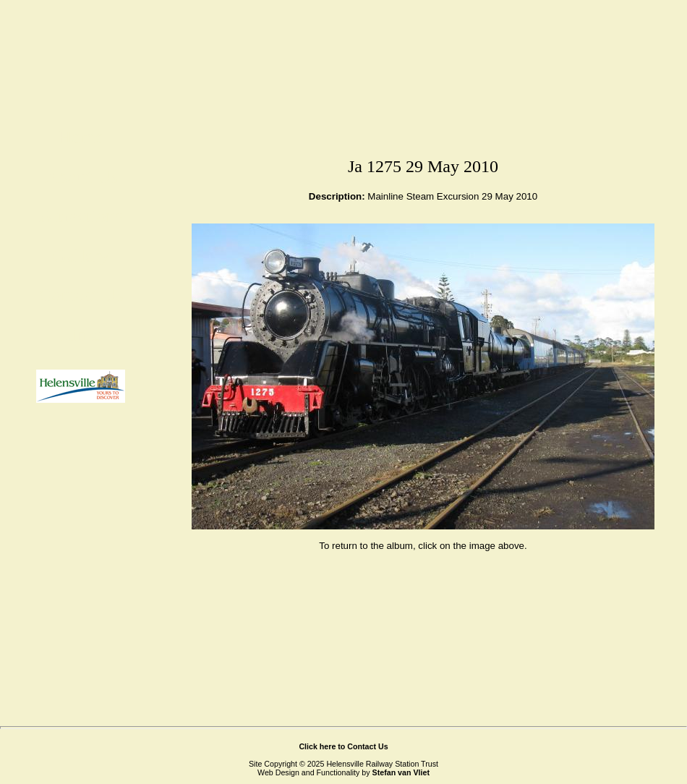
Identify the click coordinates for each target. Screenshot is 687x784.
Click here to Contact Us (343, 746)
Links (81, 335)
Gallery (81, 256)
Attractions (81, 216)
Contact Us (81, 295)
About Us (81, 177)
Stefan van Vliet (401, 772)
